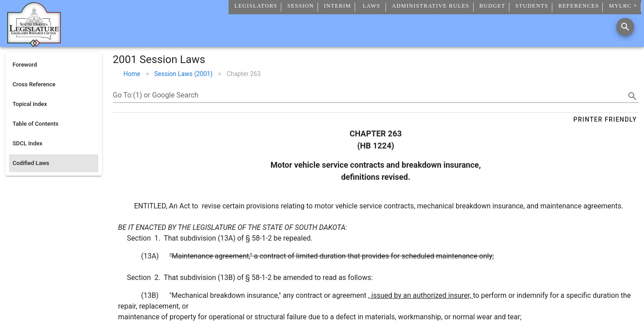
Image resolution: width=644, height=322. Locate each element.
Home (132, 74)
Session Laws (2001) (183, 74)
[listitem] (54, 65)
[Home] (34, 43)
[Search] (625, 27)
